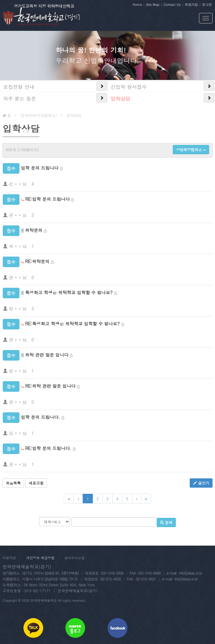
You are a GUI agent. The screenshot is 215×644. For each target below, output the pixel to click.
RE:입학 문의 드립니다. (48, 448)
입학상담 (121, 99)
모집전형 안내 (19, 87)
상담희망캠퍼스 (191, 149)
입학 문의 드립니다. (41, 417)
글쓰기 (201, 483)
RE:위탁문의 (37, 261)
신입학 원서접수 (129, 87)
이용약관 (9, 558)
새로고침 (36, 483)
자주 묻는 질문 (20, 99)
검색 (166, 522)
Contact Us (172, 4)
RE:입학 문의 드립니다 (47, 199)
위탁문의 (34, 230)
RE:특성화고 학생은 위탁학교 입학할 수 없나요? (72, 324)
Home (137, 4)
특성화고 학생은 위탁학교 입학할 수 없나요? (69, 292)
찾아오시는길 (75, 558)
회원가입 (191, 4)
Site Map (153, 4)
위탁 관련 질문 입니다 (47, 355)
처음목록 (13, 483)
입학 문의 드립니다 (40, 168)
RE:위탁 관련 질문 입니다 (50, 386)
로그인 (207, 4)
